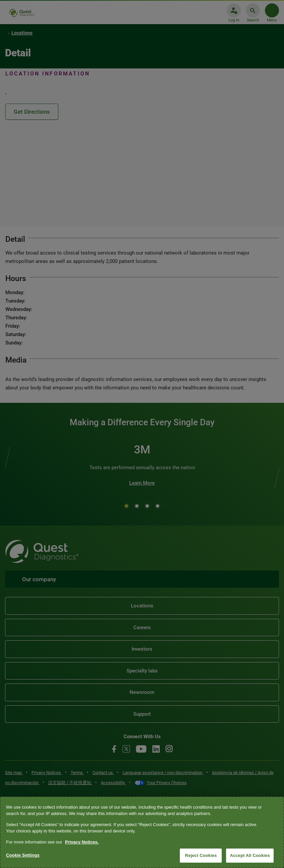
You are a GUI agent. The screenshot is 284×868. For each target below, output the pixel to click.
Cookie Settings (23, 855)
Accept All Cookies (250, 855)
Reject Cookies (201, 855)
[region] (142, 832)
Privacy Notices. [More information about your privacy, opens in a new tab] (82, 842)
